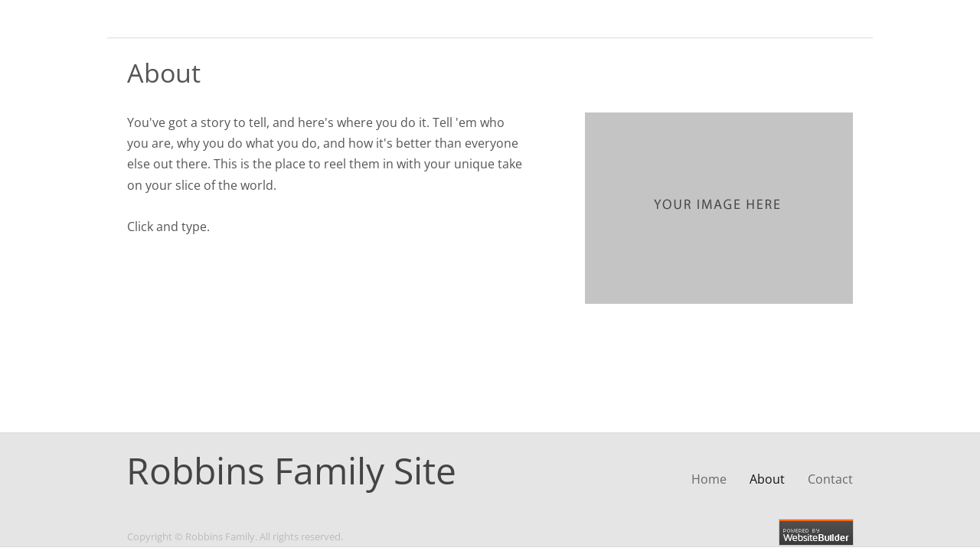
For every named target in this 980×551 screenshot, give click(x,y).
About (767, 479)
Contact (830, 479)
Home (709, 479)
